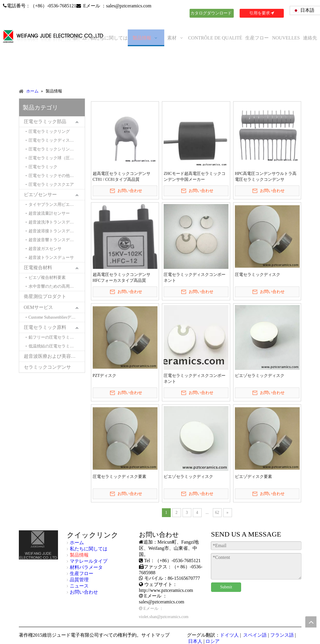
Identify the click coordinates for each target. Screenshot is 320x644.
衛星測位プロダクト (45, 296)
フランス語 (282, 635)
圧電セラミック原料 (45, 327)
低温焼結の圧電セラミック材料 (57, 346)
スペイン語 (254, 635)
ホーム (77, 543)
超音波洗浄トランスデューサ (55, 222)
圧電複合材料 (38, 268)
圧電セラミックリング (49, 131)
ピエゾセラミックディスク (260, 376)
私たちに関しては (89, 549)
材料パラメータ (86, 567)
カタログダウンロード (212, 14)
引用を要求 (262, 13)
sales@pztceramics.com (129, 6)
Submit (226, 587)
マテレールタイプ (89, 561)
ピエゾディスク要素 (253, 477)
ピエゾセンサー (40, 194)
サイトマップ (155, 635)
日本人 (195, 641)
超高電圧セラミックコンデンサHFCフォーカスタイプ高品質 (122, 278)
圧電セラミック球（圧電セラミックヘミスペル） (57, 158)
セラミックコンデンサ (47, 367)
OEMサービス (39, 307)
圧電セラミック (43, 167)
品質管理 (79, 580)
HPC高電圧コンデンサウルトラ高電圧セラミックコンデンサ (266, 177)
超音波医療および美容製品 (52, 356)
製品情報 (79, 555)
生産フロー (82, 573)
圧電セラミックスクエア (51, 184)
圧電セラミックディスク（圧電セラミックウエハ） (57, 140)
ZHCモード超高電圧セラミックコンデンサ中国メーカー (195, 177)
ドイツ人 (229, 635)
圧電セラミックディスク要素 (120, 477)
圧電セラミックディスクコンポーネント (195, 278)
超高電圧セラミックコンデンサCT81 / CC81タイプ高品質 (122, 177)
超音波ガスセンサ (45, 249)
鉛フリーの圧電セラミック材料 (57, 337)
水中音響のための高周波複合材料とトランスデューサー (57, 286)
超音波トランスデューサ (51, 258)
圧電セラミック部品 (45, 121)
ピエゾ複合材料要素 (47, 278)
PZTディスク (105, 376)
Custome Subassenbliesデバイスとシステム (57, 317)
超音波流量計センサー (49, 213)
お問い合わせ (84, 592)
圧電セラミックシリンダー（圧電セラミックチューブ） (57, 149)
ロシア (213, 641)
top (311, 622)
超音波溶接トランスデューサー (57, 231)
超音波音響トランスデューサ (55, 240)
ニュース (79, 586)
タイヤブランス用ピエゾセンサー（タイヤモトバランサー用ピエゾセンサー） (57, 205)
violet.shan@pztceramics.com (164, 617)
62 (217, 513)
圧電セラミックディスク (258, 275)
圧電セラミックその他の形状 (55, 176)
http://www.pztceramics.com (166, 590)
